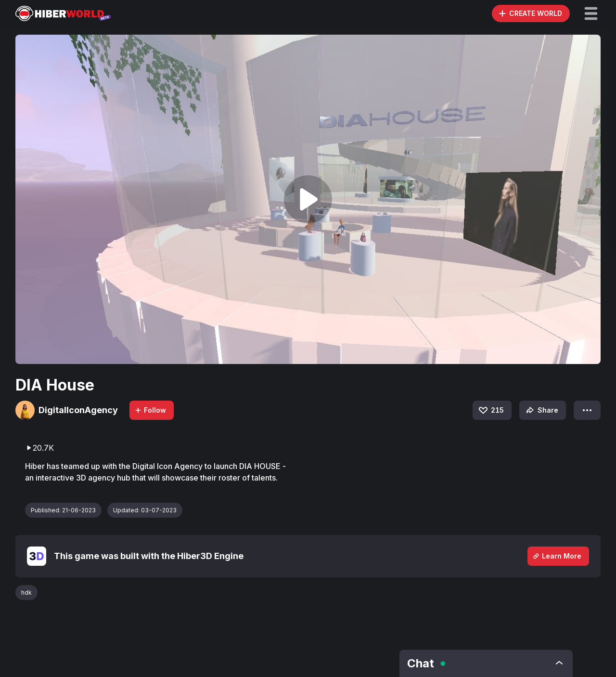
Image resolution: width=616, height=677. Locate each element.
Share (541, 410)
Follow (150, 410)
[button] (591, 13)
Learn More (557, 556)
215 (491, 410)
